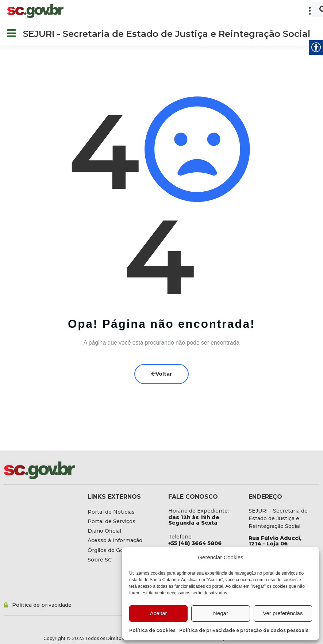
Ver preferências (283, 613)
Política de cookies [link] (152, 630)
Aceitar (159, 613)
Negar (221, 613)
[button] (194, 11)
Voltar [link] (161, 374)
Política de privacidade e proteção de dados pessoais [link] (244, 630)
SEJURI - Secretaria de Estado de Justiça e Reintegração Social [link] (167, 34)
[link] (35, 11)
